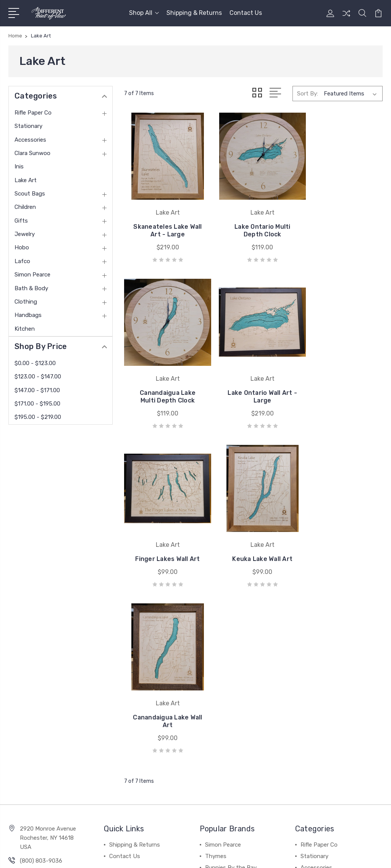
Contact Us (246, 13)
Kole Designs (222, 714)
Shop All (144, 13)
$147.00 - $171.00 (37, 390)
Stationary (28, 126)
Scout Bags (30, 194)
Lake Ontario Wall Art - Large (165, 384)
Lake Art (26, 180)
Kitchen (25, 329)
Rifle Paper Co (33, 113)
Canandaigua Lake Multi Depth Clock (342, 224)
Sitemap (108, 855)
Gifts (21, 221)
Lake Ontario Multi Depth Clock (253, 224)
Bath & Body (31, 288)
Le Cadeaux (220, 725)
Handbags (28, 315)
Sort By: (308, 94)
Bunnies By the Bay (231, 691)
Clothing (26, 302)
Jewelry (25, 234)
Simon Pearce (32, 275)
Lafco (22, 261)
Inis (19, 166)
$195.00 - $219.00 (38, 417)
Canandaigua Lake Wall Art (165, 544)
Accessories (30, 140)
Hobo (22, 247)
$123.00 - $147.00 (38, 377)
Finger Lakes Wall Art (253, 384)
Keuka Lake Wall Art (342, 388)
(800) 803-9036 (41, 684)
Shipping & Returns (194, 13)
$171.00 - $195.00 (37, 404)
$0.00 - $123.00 (35, 363)
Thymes (216, 679)
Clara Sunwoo (32, 153)
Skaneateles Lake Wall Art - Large (165, 224)
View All (216, 737)
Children (25, 207)
